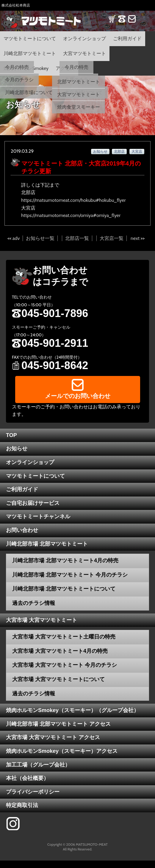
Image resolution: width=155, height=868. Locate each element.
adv (16, 238)
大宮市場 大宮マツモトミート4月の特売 (60, 651)
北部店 (119, 151)
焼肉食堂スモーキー (79, 107)
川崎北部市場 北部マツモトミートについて (64, 589)
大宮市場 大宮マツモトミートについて (58, 679)
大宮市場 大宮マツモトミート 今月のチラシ (65, 665)
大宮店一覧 (112, 238)
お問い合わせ (22, 530)
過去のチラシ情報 (34, 603)
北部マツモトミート (79, 82)
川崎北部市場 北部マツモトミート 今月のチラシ (70, 575)
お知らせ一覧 (40, 238)
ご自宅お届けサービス (33, 503)
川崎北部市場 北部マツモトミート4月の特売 (65, 561)
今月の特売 (17, 67)
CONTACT (132, 23)
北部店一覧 (77, 238)
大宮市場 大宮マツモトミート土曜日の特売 (64, 637)
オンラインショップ (84, 39)
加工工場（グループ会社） (38, 765)
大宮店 (137, 151)
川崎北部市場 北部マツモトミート (47, 544)
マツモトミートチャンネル (38, 516)
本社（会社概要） (27, 778)
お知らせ (100, 151)
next (135, 238)
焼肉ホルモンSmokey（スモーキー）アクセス (62, 751)
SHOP (112, 23)
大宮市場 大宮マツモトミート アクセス (53, 737)
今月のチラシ (19, 80)
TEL (122, 23)
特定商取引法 (22, 805)
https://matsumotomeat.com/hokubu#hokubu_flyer (73, 200)
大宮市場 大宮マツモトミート (42, 620)
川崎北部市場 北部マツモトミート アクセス (58, 724)
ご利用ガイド (127, 39)
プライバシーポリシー (33, 792)
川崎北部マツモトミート (30, 53)
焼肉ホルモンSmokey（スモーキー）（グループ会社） (72, 710)
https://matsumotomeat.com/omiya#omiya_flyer (71, 215)
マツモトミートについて (30, 39)
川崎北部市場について (29, 92)
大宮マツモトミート (84, 53)
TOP (11, 435)
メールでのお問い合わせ (78, 396)
